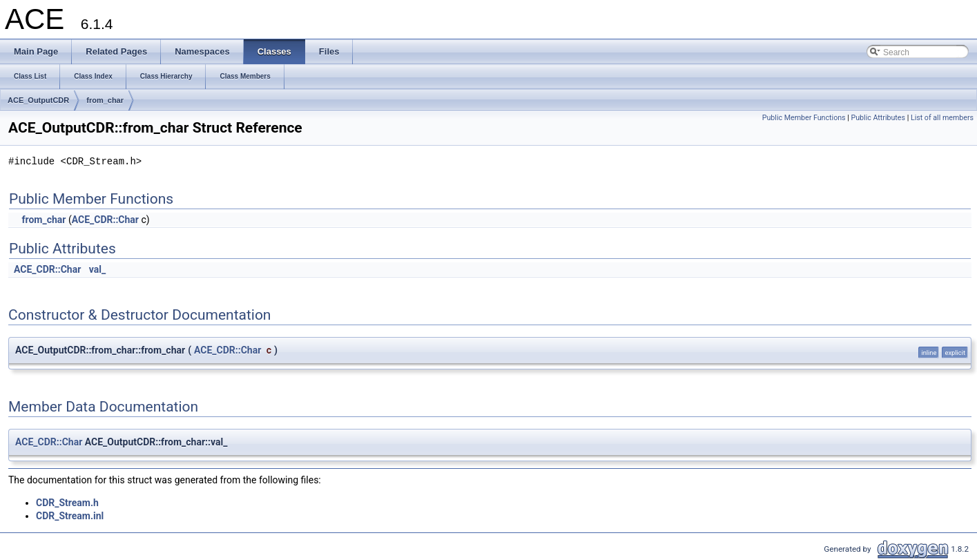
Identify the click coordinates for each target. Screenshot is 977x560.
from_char (105, 100)
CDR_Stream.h (67, 503)
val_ (97, 269)
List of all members (942, 118)
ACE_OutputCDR (38, 100)
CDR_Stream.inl (70, 516)
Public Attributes (878, 118)
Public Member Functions (804, 118)
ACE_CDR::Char (105, 220)
